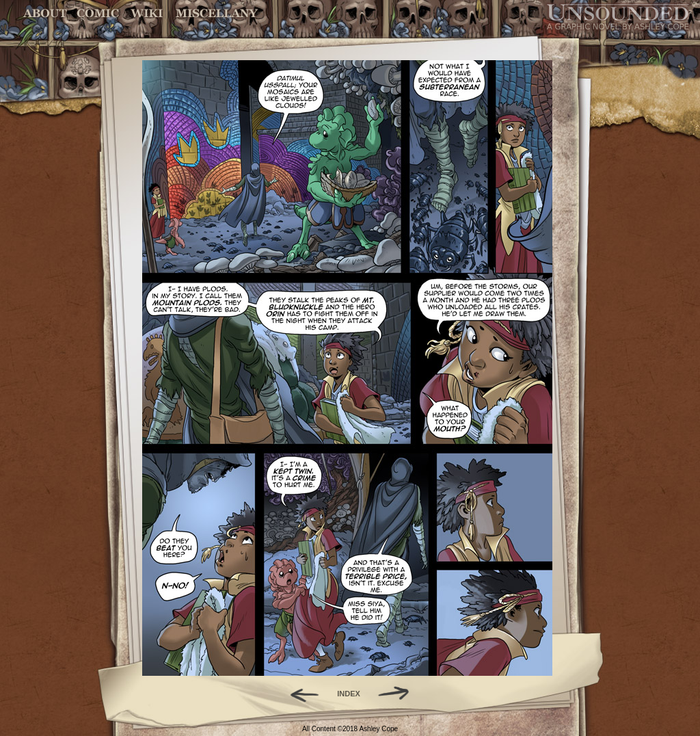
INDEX (349, 694)
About (46, 13)
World (147, 13)
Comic (98, 13)
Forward (398, 694)
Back (299, 694)
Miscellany (217, 13)
